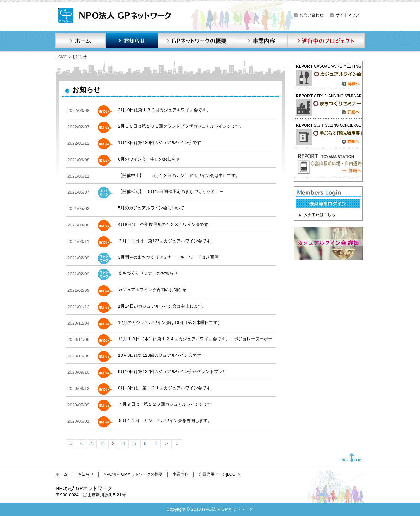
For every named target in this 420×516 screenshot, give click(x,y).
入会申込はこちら (320, 215)
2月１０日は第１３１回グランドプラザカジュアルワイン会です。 (181, 126)
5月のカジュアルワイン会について (151, 208)
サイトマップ (347, 15)
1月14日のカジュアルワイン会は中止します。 (162, 306)
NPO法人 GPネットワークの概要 (133, 474)
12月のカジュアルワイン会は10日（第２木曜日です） (170, 322)
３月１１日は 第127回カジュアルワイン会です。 (167, 241)
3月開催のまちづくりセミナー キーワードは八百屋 (168, 257)
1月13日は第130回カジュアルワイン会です (160, 143)
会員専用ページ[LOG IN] (220, 474)
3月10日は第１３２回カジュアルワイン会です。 (164, 110)
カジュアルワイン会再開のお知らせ (152, 290)
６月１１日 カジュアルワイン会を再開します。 (165, 421)
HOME (61, 57)
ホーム (80, 41)
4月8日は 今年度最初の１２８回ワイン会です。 (165, 224)
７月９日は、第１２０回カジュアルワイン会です (165, 404)
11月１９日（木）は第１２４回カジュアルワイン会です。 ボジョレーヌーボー (195, 339)
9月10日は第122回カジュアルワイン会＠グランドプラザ (172, 371)
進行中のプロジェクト (326, 41)
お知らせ (132, 41)
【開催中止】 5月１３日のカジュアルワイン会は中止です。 (179, 175)
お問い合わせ (311, 15)
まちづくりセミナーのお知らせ (148, 273)
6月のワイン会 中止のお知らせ (149, 159)
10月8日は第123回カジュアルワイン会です (162, 355)
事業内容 (261, 41)
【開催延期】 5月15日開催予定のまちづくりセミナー (171, 192)
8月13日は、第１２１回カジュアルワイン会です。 (167, 388)
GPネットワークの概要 (197, 41)
